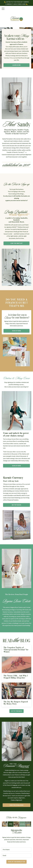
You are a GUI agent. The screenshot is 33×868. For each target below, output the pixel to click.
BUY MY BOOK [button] (16, 505)
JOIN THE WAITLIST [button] (16, 243)
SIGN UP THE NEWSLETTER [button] (16, 862)
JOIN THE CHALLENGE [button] (17, 805)
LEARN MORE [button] (17, 65)
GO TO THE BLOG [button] (16, 711)
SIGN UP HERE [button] (16, 331)
